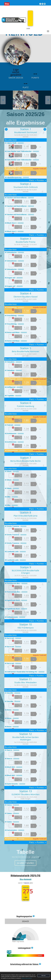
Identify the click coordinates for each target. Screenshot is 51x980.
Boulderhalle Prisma (26, 242)
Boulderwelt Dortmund (26, 132)
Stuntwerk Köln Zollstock (26, 187)
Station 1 (26, 129)
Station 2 (26, 184)
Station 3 (26, 239)
